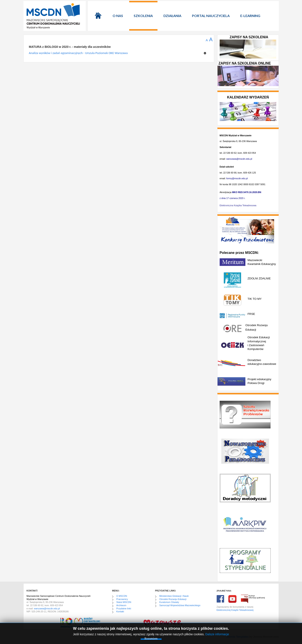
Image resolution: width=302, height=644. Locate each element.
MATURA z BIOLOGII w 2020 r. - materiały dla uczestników (70, 47)
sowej (251, 610)
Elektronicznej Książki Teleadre (232, 610)
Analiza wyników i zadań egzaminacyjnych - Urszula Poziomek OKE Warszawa (78, 53)
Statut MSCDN (124, 602)
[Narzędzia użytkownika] (206, 51)
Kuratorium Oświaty (169, 602)
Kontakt (120, 611)
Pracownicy (122, 599)
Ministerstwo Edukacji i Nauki (174, 596)
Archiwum (121, 605)
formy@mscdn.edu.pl (237, 178)
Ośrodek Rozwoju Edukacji (173, 599)
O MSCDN (122, 596)
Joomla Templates (237, 637)
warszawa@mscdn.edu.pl (239, 159)
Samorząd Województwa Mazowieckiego (180, 605)
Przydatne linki (124, 608)
